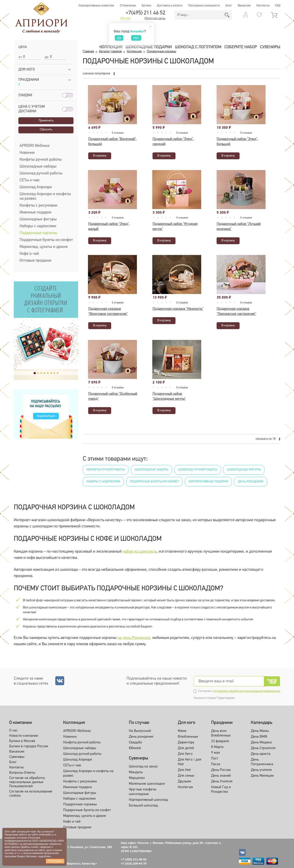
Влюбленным (188, 737)
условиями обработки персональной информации (247, 691)
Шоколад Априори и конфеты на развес (45, 196)
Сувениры (270, 47)
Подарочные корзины (38, 233)
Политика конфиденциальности (22, 839)
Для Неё (184, 770)
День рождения (251, 482)
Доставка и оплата (170, 6)
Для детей (186, 748)
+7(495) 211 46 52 (146, 13)
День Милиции (262, 776)
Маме (182, 731)
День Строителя (263, 748)
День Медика (261, 742)
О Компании (128, 6)
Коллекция (111, 47)
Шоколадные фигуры (38, 219)
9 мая (215, 753)
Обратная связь (155, 19)
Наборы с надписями (38, 226)
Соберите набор (241, 47)
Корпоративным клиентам (96, 6)
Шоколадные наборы (38, 167)
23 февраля (220, 741)
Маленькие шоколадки (147, 784)
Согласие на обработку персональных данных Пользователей (27, 782)
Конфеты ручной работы (41, 160)
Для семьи (186, 776)
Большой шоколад (143, 806)
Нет (136, 38)
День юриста (261, 754)
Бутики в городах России (29, 746)
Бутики (146, 6)
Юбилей (135, 748)
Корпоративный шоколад (148, 800)
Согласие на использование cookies (31, 794)
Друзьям (184, 781)
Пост (215, 759)
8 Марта (217, 747)
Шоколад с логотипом (198, 47)
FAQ (278, 6)
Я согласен (55, 861)
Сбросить (46, 130)
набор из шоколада (140, 552)
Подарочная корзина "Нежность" (178, 309)
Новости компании (24, 736)
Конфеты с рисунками (38, 206)
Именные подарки (35, 212)
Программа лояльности (204, 6)
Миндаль (136, 772)
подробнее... (45, 856)
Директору (186, 742)
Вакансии (244, 6)
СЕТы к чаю (30, 180)
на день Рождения (134, 638)
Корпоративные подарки (208, 482)
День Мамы (260, 731)
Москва (126, 19)
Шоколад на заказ (143, 767)
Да (119, 38)
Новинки (27, 153)
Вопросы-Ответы (22, 773)
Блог (229, 6)
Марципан (137, 778)
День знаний (221, 776)
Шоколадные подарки (149, 47)
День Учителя (222, 781)
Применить (46, 121)
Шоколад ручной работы (41, 173)
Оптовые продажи (35, 261)
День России (221, 770)
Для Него (185, 754)
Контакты (263, 6)
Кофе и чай (29, 254)
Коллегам (185, 787)
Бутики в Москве (22, 741)
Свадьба (135, 742)
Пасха (216, 764)
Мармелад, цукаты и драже (44, 247)
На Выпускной (140, 731)
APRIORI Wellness (35, 146)
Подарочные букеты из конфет (46, 240)
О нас (13, 731)
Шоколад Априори (36, 187)
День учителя (261, 770)
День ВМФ (259, 737)
